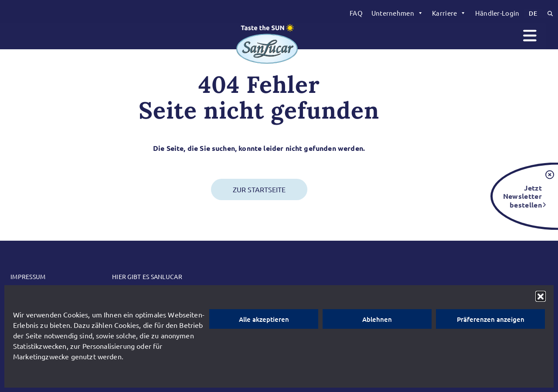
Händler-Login (497, 13)
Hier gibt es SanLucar (147, 276)
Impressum (28, 276)
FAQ (356, 13)
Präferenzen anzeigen (491, 319)
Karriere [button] (449, 13)
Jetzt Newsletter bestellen (522, 196)
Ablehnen (377, 319)
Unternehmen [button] (397, 13)
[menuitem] (356, 13)
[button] (541, 296)
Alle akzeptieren (264, 319)
